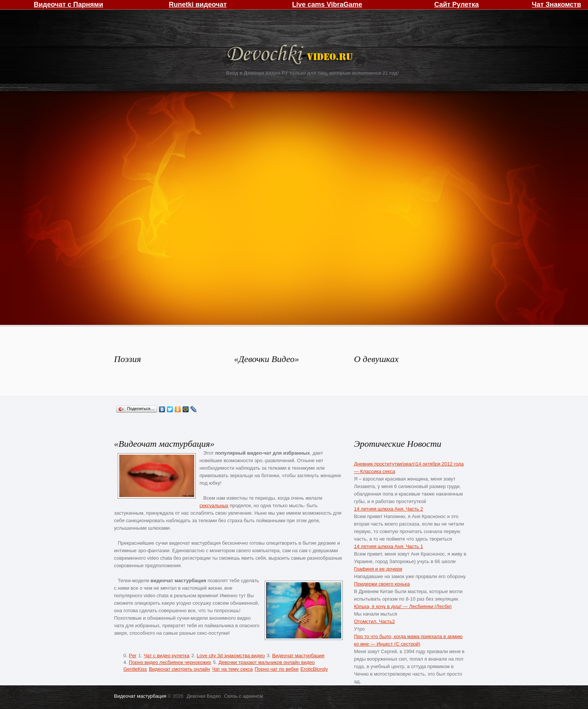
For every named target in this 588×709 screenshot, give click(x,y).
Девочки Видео (291, 55)
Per (132, 656)
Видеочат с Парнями (68, 5)
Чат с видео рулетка (166, 656)
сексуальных (214, 505)
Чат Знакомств (556, 5)
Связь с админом (243, 696)
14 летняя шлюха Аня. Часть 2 (388, 509)
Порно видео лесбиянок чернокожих (170, 662)
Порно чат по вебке (277, 669)
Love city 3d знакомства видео (231, 656)
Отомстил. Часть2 (374, 621)
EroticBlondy (314, 669)
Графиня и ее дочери (378, 569)
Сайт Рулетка (457, 5)
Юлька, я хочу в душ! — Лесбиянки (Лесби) (403, 606)
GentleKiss (135, 669)
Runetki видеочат (198, 5)
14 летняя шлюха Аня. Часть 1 (388, 546)
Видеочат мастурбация (298, 656)
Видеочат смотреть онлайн (179, 669)
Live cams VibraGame (327, 5)
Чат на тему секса (232, 669)
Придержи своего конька (382, 584)
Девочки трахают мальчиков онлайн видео (266, 662)
